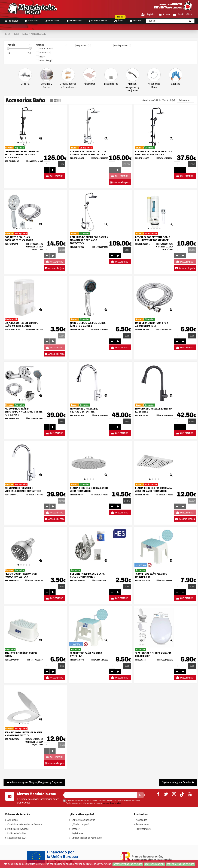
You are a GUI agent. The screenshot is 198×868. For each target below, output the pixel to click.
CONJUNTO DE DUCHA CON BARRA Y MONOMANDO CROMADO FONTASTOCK (89, 240)
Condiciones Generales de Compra (25, 824)
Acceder (76, 829)
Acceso (165, 14)
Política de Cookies (17, 833)
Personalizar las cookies (180, 864)
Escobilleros (111, 84)
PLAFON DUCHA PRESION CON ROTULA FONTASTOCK (21, 575)
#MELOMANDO (55, 176)
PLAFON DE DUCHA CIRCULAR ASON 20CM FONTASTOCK (89, 490)
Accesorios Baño (154, 85)
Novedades (142, 820)
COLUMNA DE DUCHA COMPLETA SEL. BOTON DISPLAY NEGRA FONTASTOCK (22, 155)
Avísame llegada (120, 182)
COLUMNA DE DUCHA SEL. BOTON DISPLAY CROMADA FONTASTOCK (88, 153)
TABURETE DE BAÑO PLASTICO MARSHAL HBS (151, 575)
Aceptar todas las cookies (128, 864)
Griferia (25, 84)
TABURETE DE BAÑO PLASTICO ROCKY (21, 655)
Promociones (143, 824)
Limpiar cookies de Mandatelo (87, 838)
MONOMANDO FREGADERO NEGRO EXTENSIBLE (153, 410)
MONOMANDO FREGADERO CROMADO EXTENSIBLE (84, 410)
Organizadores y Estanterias (68, 85)
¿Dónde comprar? (80, 824)
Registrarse (77, 833)
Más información (154, 864)
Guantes (176, 84)
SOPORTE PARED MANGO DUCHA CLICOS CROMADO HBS (87, 575)
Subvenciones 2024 (17, 838)
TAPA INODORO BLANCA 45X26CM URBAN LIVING (153, 655)
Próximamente (143, 829)
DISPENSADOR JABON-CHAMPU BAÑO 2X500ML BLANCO (22, 325)
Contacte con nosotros (83, 820)
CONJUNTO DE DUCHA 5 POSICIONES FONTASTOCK (19, 239)
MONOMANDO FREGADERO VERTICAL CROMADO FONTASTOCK (23, 490)
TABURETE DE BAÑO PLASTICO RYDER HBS (86, 655)
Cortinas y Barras (47, 85)
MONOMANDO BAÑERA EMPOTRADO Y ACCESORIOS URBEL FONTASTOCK (24, 412)
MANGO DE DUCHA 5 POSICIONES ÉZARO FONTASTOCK (88, 325)
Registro (148, 14)
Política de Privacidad (18, 829)
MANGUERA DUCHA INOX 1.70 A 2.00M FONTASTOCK (152, 325)
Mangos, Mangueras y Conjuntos (132, 87)
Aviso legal (13, 820)
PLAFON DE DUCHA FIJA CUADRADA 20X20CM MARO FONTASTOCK (153, 490)
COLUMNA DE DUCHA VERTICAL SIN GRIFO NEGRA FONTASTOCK (154, 153)
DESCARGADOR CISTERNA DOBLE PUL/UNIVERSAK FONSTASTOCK (153, 239)
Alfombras (90, 84)
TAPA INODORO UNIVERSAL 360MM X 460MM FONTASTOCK (23, 734)
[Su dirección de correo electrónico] (100, 795)
